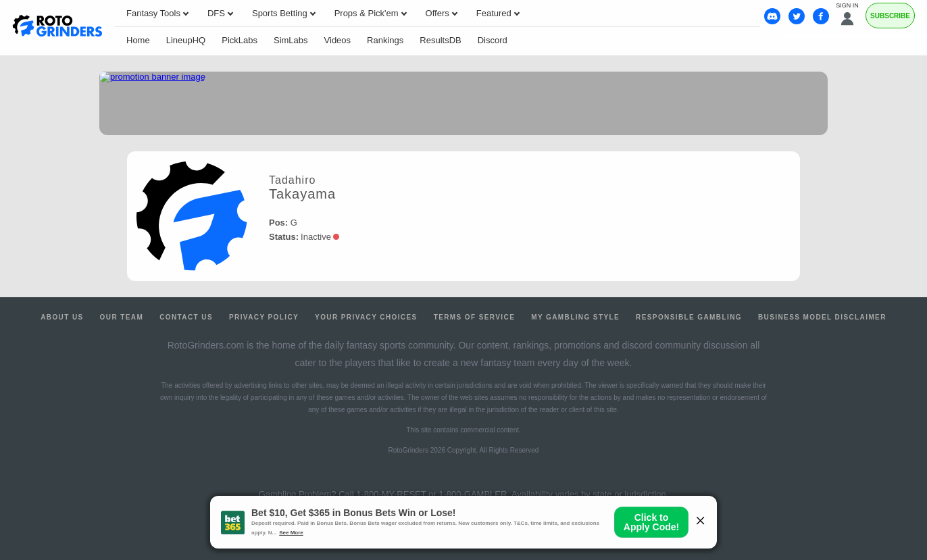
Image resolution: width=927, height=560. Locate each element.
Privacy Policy (264, 317)
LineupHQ (186, 40)
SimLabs (291, 40)
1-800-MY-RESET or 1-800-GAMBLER (431, 494)
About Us (62, 317)
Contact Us (186, 317)
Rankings (385, 40)
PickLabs (240, 40)
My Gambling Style (575, 317)
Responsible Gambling (689, 317)
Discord (493, 40)
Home (138, 40)
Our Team (122, 317)
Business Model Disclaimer (822, 317)
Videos (338, 40)
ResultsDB (440, 40)
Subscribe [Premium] (890, 16)
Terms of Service (475, 317)
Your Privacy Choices (366, 317)
